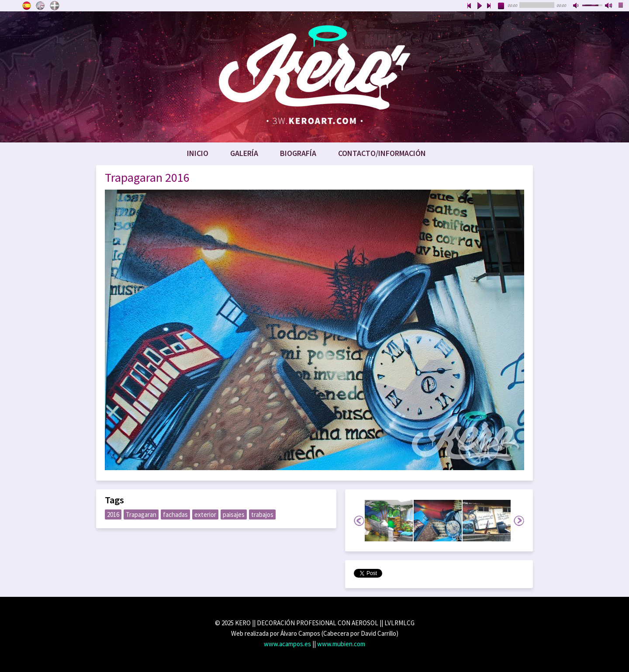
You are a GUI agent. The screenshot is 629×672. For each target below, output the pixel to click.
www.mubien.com (341, 644)
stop (501, 6)
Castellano (27, 6)
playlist (621, 6)
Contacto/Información (382, 153)
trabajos (262, 514)
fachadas (175, 514)
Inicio (198, 153)
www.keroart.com (314, 77)
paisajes (234, 514)
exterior (205, 514)
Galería (244, 153)
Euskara (55, 6)
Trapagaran (141, 514)
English (41, 6)
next (489, 6)
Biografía (298, 153)
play (479, 6)
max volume (609, 6)
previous (469, 6)
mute (577, 6)
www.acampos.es (287, 644)
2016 (113, 514)
